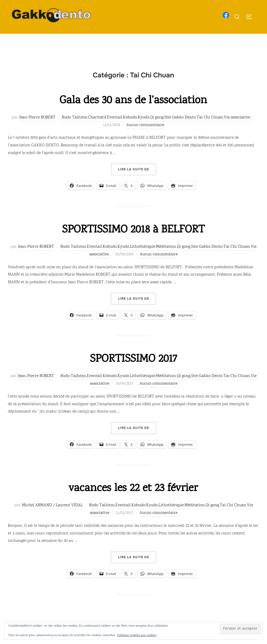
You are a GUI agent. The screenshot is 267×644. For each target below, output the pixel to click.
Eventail (115, 128)
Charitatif (97, 128)
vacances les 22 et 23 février (133, 499)
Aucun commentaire (145, 136)
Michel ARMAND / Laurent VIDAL (52, 516)
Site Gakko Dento (180, 128)
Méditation (166, 257)
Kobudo (130, 128)
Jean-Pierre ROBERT (37, 128)
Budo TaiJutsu (75, 128)
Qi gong (157, 128)
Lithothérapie (142, 257)
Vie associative (237, 128)
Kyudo (143, 128)
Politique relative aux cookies (137, 635)
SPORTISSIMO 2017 (133, 370)
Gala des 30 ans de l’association (133, 111)
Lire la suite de (137, 179)
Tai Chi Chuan (210, 128)
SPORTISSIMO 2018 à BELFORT (133, 241)
